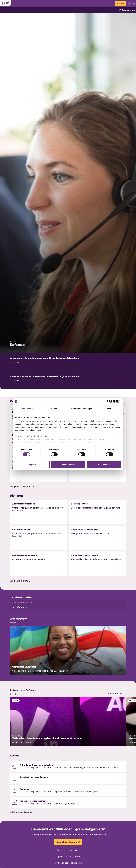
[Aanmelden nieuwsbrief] (68, 842)
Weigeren (32, 465)
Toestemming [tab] (27, 409)
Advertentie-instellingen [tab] (82, 409)
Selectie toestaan (68, 465)
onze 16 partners (29, 421)
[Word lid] (120, 4)
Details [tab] (54, 409)
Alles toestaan (104, 465)
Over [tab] (109, 409)
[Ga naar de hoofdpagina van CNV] (5, 3)
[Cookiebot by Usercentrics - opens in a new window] (111, 402)
